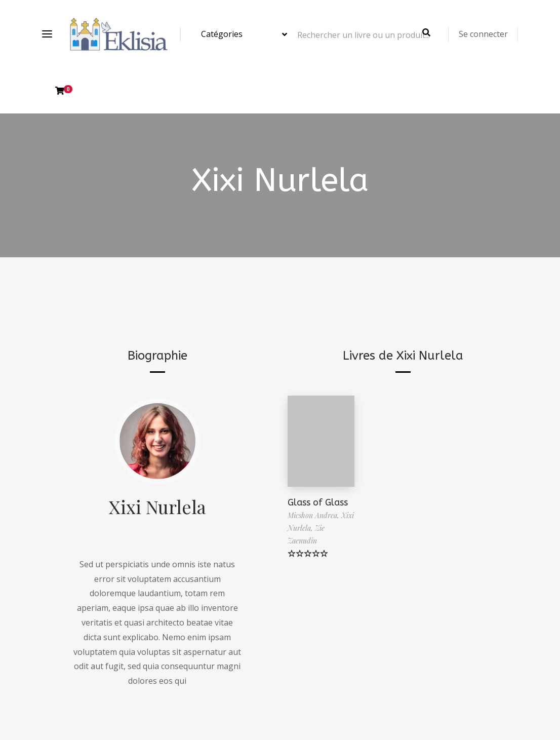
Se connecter (483, 34)
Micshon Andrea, (314, 515)
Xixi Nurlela (157, 507)
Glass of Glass (318, 502)
